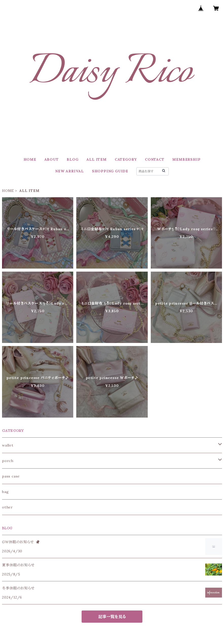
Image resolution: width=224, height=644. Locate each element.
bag (5, 492)
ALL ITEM (96, 159)
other (7, 507)
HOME (30, 159)
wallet (8, 445)
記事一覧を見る (112, 617)
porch (8, 461)
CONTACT (155, 159)
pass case (11, 476)
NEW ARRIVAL (70, 171)
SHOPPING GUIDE (110, 171)
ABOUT (52, 159)
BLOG (72, 159)
